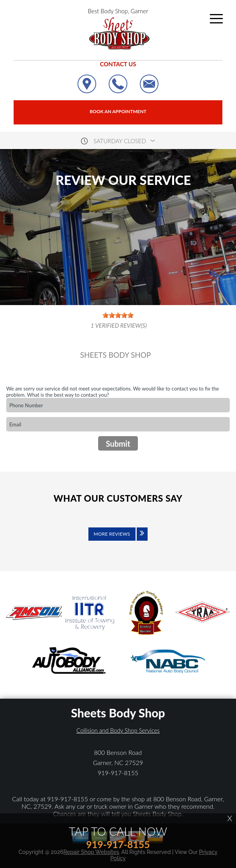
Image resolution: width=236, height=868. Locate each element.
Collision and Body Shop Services (118, 730)
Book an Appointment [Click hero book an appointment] (118, 111)
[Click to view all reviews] (118, 540)
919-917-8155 (118, 773)
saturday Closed (120, 141)
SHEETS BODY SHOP (116, 355)
